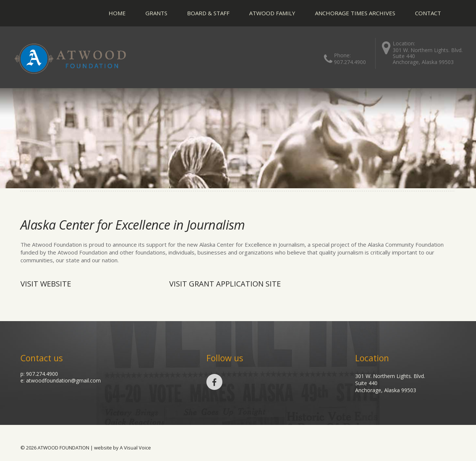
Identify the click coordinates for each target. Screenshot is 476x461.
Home (117, 13)
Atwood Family (272, 13)
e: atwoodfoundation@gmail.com (61, 380)
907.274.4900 (350, 62)
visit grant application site (225, 284)
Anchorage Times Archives (355, 13)
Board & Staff (208, 13)
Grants (156, 13)
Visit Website (46, 284)
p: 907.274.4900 (39, 374)
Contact (428, 13)
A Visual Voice (135, 448)
